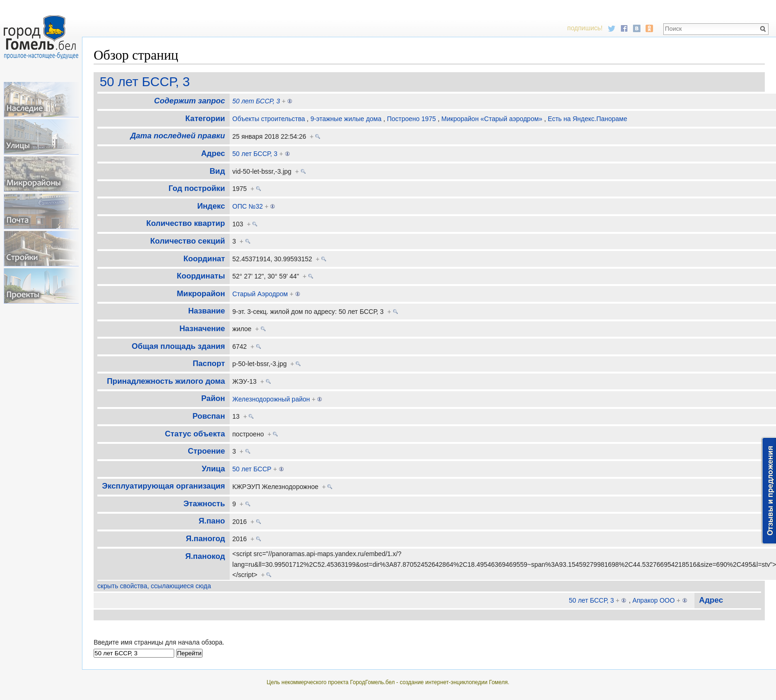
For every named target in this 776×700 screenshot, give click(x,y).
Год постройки (197, 188)
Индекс (211, 206)
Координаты (201, 276)
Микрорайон (201, 294)
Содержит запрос (190, 101)
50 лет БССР (252, 469)
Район (213, 398)
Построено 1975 (412, 119)
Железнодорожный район (271, 399)
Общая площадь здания (178, 346)
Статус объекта (195, 434)
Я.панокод (205, 556)
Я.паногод (205, 539)
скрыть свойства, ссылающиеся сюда (154, 586)
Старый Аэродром (260, 294)
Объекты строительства (269, 119)
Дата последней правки (178, 136)
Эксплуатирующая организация (163, 486)
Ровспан (209, 416)
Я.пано (212, 521)
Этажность (204, 504)
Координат (204, 259)
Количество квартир (186, 223)
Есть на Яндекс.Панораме (588, 119)
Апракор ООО (654, 600)
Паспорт (209, 364)
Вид (217, 171)
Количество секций (188, 241)
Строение (206, 451)
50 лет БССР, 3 (145, 82)
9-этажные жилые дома (346, 119)
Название (207, 311)
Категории (205, 119)
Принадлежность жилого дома (166, 381)
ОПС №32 (248, 206)
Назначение (202, 329)
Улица (213, 469)
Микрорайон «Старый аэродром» (492, 119)
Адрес (213, 153)
